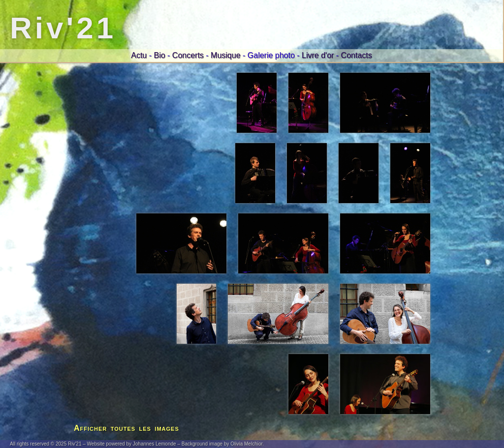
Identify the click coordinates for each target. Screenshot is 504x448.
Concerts (188, 55)
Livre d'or (318, 55)
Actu (139, 55)
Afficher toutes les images (126, 428)
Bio (159, 55)
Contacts (357, 55)
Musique (225, 55)
